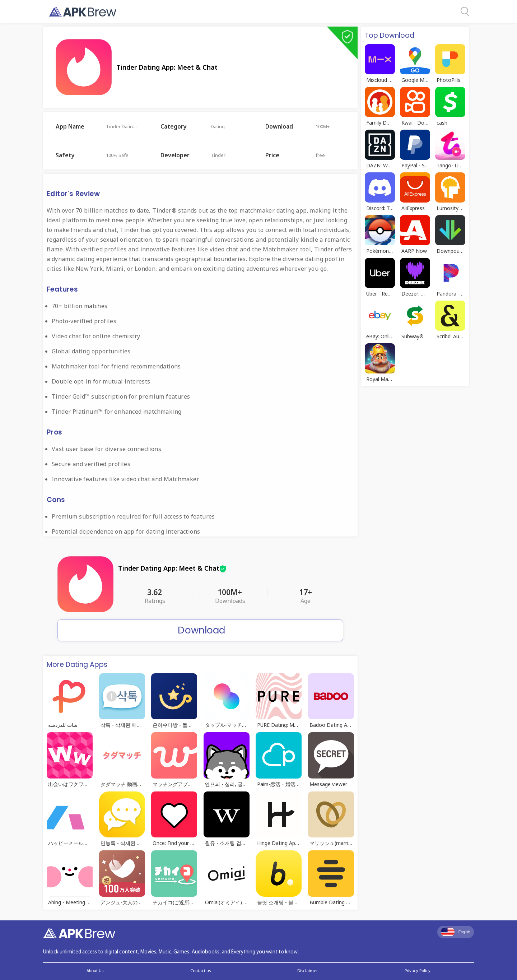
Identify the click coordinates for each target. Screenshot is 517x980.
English (456, 932)
